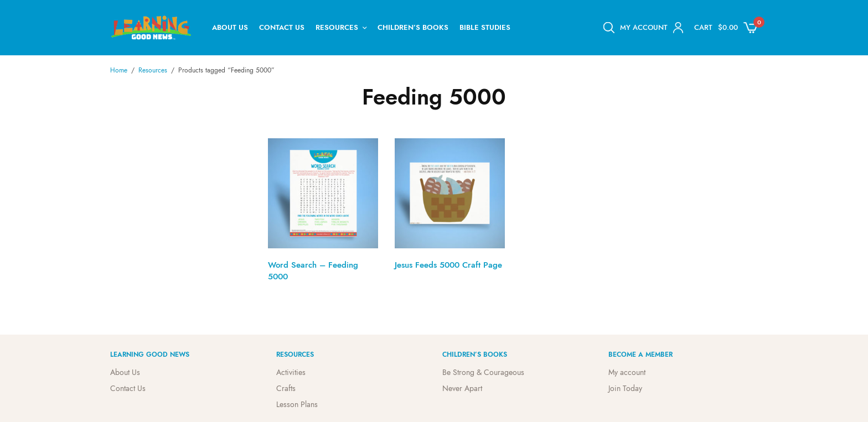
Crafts (286, 388)
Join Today (625, 388)
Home (119, 70)
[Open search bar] (609, 28)
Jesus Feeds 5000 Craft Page (448, 265)
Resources (337, 27)
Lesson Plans (297, 404)
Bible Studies (485, 27)
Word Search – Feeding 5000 (313, 271)
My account (627, 372)
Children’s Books (413, 27)
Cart (703, 27)
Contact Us (282, 27)
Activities (291, 372)
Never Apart (462, 388)
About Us (230, 27)
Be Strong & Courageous (483, 372)
